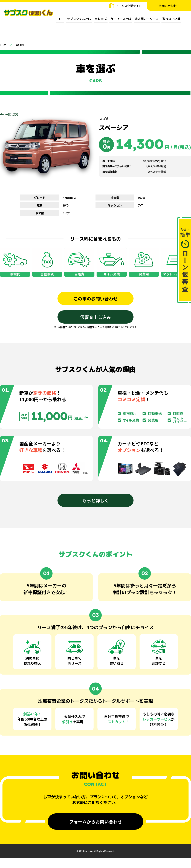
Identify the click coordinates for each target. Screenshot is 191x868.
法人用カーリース (147, 19)
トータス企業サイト (129, 6)
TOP (60, 19)
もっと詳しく (95, 503)
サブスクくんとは (79, 19)
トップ (4, 45)
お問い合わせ (169, 6)
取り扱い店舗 (171, 19)
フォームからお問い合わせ (96, 824)
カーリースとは (121, 19)
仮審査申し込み (95, 319)
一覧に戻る (12, 114)
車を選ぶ (101, 19)
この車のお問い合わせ (95, 299)
